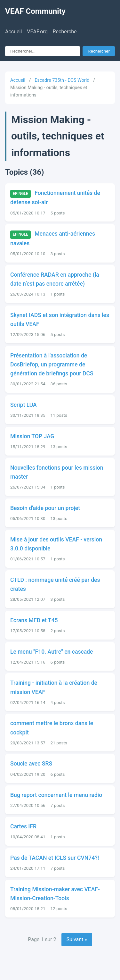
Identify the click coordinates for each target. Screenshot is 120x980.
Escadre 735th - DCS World (62, 80)
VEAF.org (37, 32)
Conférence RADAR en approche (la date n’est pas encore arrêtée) (55, 279)
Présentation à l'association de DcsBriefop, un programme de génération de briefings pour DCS (52, 364)
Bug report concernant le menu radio (56, 795)
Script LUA (24, 405)
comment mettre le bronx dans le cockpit (52, 728)
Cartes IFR (23, 826)
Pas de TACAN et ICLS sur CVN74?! (55, 858)
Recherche (65, 32)
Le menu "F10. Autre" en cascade (52, 652)
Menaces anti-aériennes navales (53, 239)
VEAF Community (35, 11)
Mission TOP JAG (32, 436)
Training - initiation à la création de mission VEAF (54, 687)
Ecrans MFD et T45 (34, 620)
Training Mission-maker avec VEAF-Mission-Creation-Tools (55, 894)
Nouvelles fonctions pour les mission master (57, 472)
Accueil (13, 32)
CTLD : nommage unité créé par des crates (55, 584)
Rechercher (99, 51)
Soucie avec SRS (31, 764)
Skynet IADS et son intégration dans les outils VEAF (60, 320)
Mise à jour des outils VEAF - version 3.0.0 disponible (56, 544)
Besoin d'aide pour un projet (45, 508)
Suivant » (77, 939)
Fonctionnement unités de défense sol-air (55, 198)
